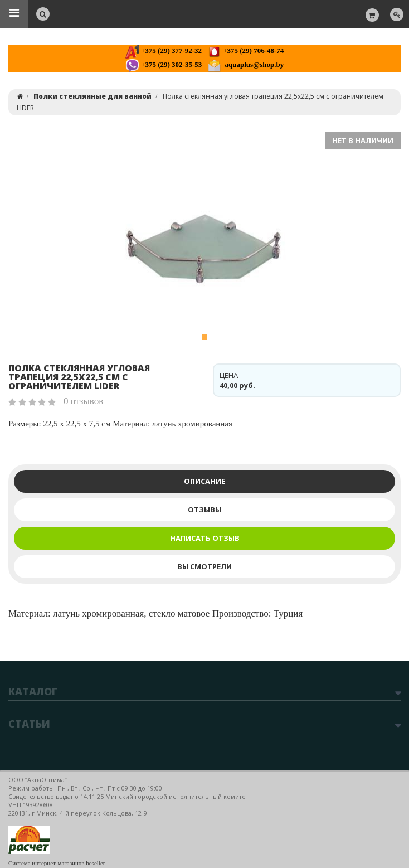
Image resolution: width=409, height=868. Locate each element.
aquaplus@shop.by (245, 64)
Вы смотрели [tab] (204, 566)
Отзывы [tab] (204, 510)
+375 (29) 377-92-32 (164, 50)
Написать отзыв (205, 538)
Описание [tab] (204, 481)
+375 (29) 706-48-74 (245, 50)
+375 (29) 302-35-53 (164, 64)
